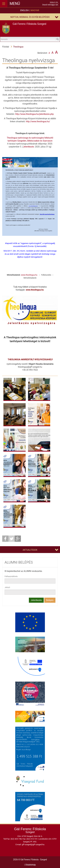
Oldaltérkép (30, 865)
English (24, 10)
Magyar (35, 10)
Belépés (50, 600)
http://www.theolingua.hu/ (38, 121)
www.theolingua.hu (29, 275)
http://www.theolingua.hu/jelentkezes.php (35, 114)
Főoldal (6, 47)
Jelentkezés (28, 147)
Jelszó (7, 587)
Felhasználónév (11, 576)
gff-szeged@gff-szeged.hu (33, 844)
